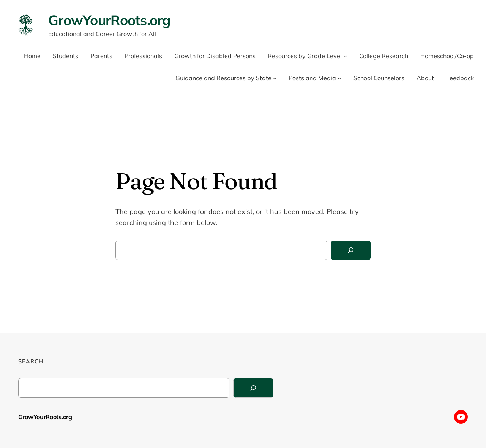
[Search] (351, 250)
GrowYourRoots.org (109, 20)
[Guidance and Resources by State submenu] (275, 78)
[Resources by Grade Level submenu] (345, 56)
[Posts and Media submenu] (339, 78)
